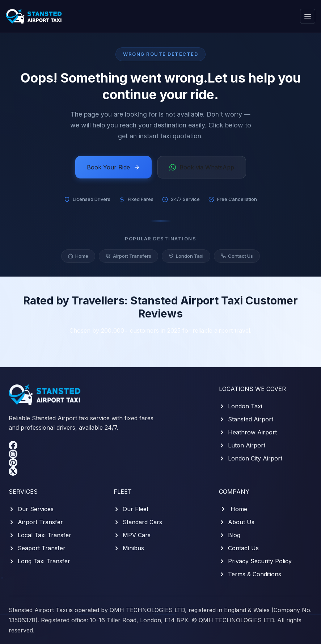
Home (78, 259)
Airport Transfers (128, 259)
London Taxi (186, 259)
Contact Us (237, 259)
